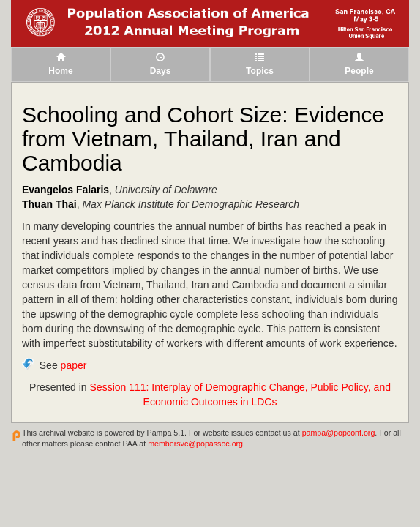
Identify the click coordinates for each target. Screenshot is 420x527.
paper (74, 365)
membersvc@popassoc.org (195, 444)
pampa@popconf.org (339, 433)
